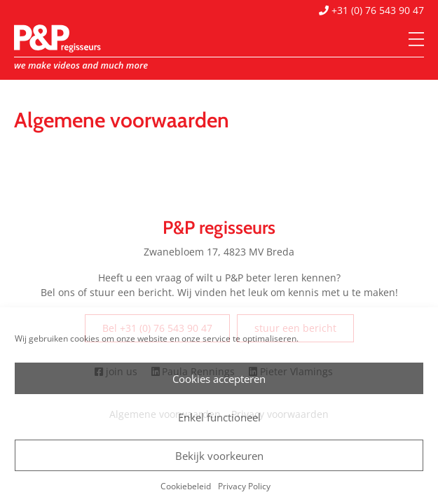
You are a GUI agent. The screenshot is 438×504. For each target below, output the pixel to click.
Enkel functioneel (219, 417)
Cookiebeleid (186, 486)
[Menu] (416, 40)
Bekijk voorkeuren (219, 456)
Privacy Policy (244, 486)
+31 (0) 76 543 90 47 (371, 10)
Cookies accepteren (219, 379)
